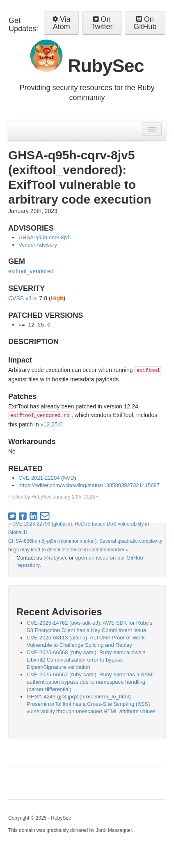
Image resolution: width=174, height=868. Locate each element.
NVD (68, 478)
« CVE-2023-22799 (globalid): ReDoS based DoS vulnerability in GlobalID (79, 528)
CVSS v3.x (22, 298)
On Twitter (102, 23)
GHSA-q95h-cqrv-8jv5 (45, 237)
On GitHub (145, 23)
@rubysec (56, 558)
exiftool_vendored (31, 271)
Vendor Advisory (38, 245)
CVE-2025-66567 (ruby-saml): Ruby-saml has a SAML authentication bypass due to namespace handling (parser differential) (91, 682)
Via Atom (62, 23)
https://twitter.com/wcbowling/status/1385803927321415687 (89, 485)
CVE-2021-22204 (39, 478)
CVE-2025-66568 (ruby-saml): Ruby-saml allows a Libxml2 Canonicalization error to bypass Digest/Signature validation (86, 660)
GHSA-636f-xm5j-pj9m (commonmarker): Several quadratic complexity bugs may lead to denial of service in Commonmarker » (85, 545)
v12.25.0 (52, 424)
